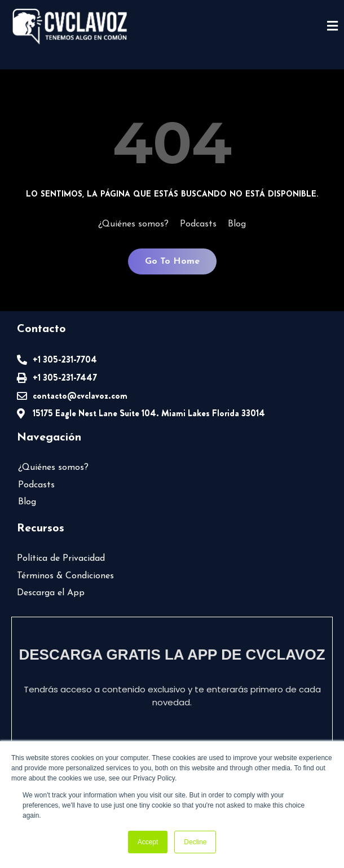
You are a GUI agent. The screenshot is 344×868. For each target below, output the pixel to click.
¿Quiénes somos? (133, 224)
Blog (237, 224)
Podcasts (198, 224)
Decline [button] (195, 842)
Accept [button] (148, 842)
